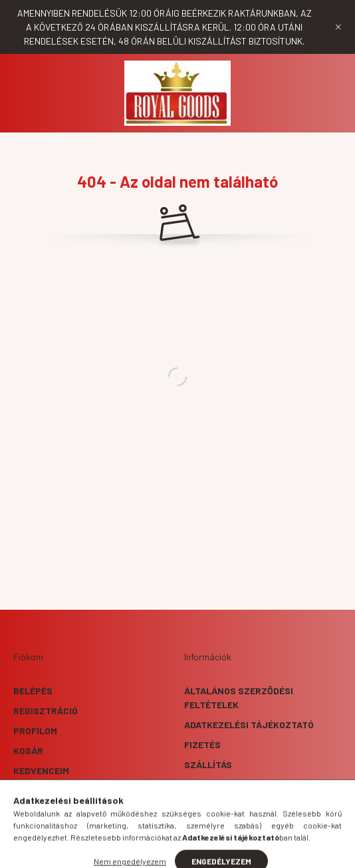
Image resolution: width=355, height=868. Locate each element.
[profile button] (194, 851)
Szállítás (208, 764)
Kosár (28, 751)
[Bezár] (338, 27)
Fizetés (202, 745)
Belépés (33, 691)
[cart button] (227, 851)
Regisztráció (46, 711)
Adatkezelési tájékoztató (249, 725)
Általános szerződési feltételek (239, 698)
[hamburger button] (128, 851)
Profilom (35, 731)
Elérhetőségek (221, 784)
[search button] (161, 851)
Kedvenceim (41, 770)
